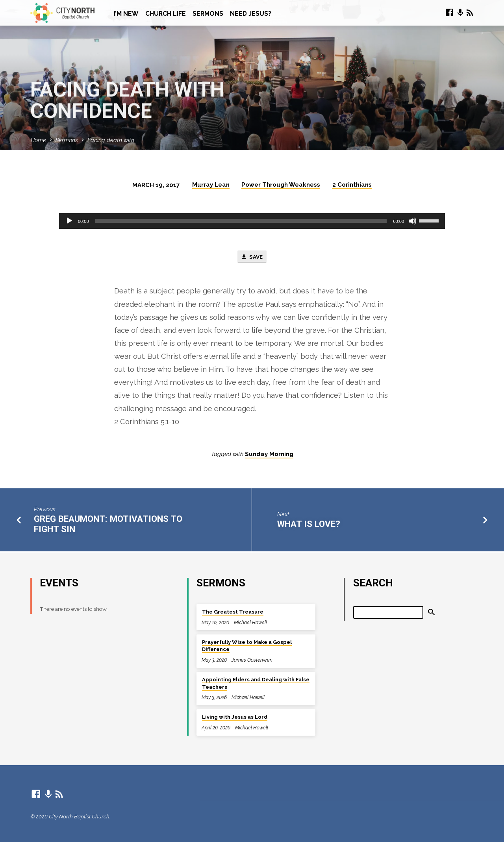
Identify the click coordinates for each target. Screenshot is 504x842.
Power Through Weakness (281, 185)
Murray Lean (211, 185)
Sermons (208, 14)
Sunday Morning (269, 455)
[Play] (69, 221)
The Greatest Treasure (233, 612)
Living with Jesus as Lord (235, 717)
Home (38, 140)
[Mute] (413, 221)
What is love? (309, 525)
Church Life (166, 14)
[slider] (241, 221)
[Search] (388, 612)
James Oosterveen (252, 660)
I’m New (126, 14)
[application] (252, 221)
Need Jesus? (251, 14)
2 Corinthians (352, 185)
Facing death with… (112, 140)
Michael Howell (250, 622)
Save (252, 257)
